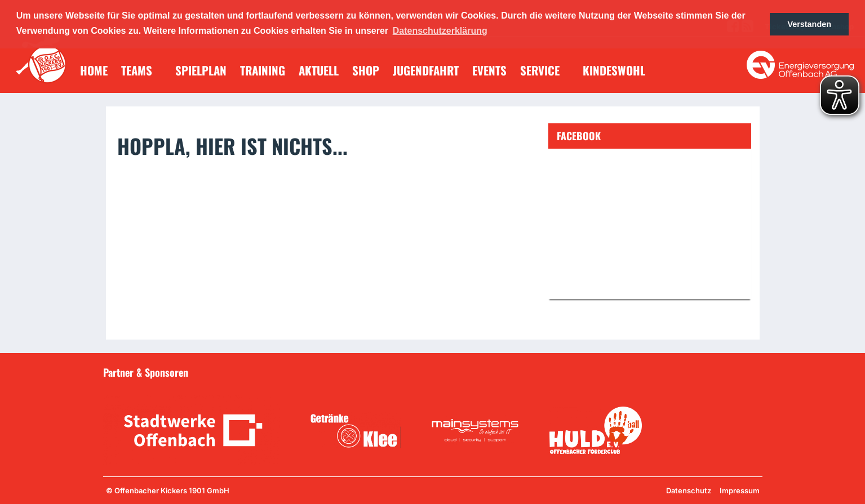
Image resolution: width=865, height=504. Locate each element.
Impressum (740, 490)
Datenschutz (689, 490)
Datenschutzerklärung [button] (440, 31)
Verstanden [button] (809, 24)
